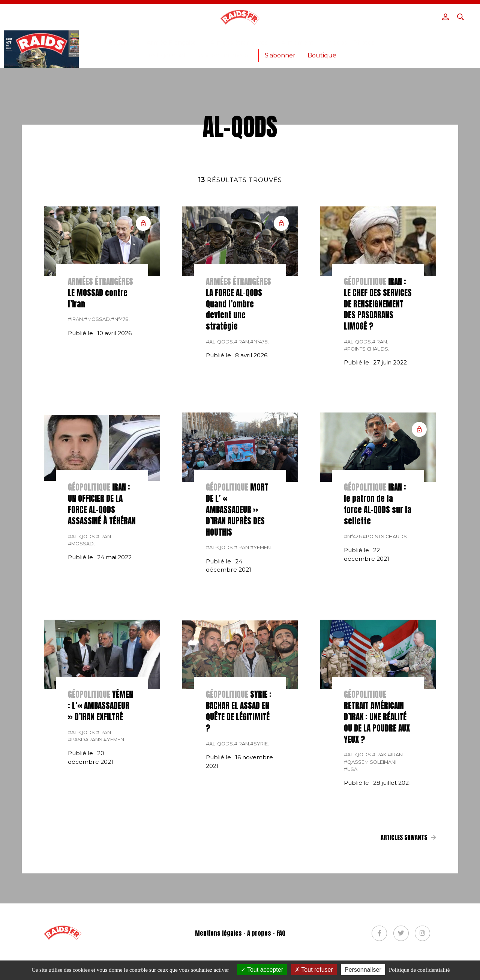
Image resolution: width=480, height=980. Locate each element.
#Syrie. (259, 846)
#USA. (351, 871)
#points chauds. (367, 451)
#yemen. (261, 650)
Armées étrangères (239, 43)
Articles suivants (408, 939)
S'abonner (280, 55)
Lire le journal (165, 55)
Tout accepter (262, 970)
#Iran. (76, 421)
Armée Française (172, 43)
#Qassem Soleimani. (371, 864)
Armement (297, 43)
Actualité (119, 43)
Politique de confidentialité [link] (419, 970)
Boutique (322, 55)
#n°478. (120, 421)
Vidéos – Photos (351, 43)
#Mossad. (97, 421)
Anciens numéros (225, 55)
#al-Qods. (220, 444)
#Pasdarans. (86, 842)
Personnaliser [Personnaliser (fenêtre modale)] (363, 970)
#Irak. (380, 857)
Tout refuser (314, 970)
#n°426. (353, 639)
